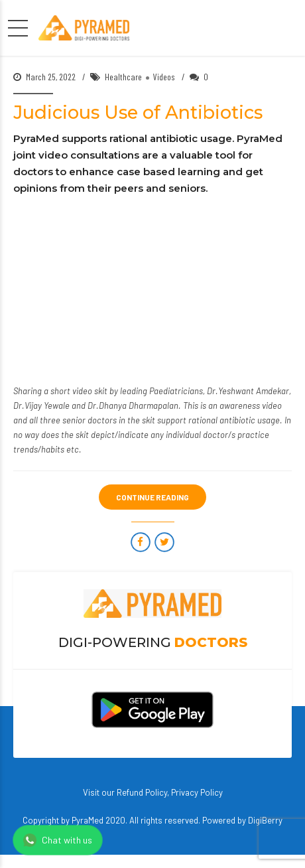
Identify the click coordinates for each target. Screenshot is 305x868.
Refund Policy (142, 792)
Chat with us (58, 840)
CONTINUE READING (152, 497)
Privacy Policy (197, 792)
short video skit (79, 391)
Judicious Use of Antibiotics (138, 112)
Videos (164, 77)
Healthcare (123, 77)
